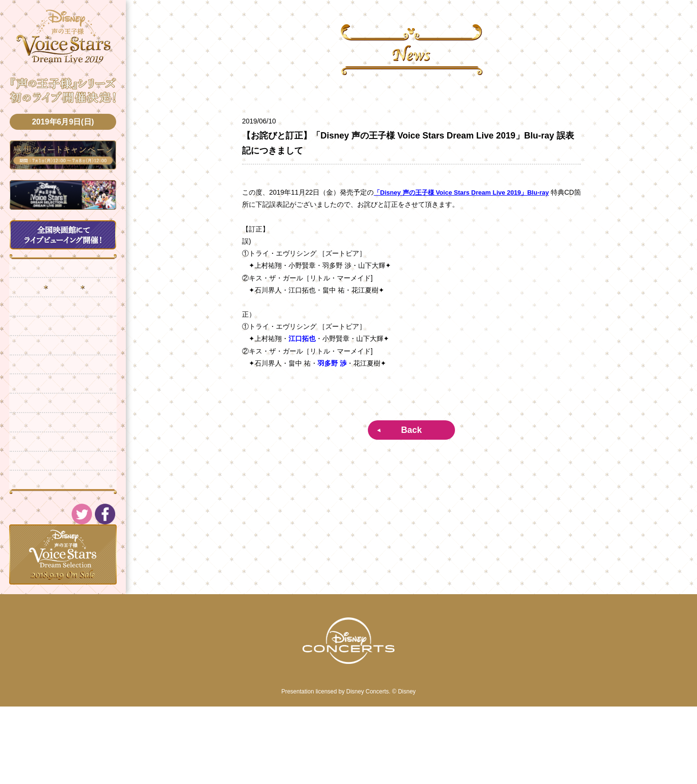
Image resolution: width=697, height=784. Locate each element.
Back (411, 430)
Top (63, 277)
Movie (63, 529)
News (63, 303)
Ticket (63, 353)
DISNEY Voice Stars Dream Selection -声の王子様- (63, 39)
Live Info (63, 328)
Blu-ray (63, 504)
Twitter (63, 554)
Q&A (63, 454)
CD (63, 479)
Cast (63, 403)
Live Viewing (63, 378)
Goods (63, 429)
